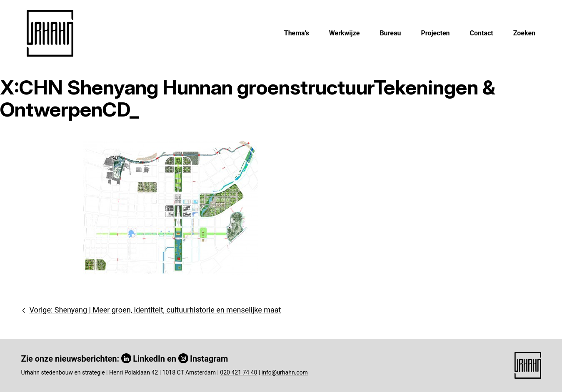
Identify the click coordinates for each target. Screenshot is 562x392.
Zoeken (524, 33)
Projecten (435, 33)
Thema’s (297, 33)
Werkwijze (345, 33)
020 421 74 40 (239, 372)
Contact (482, 33)
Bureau (390, 33)
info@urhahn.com (285, 372)
